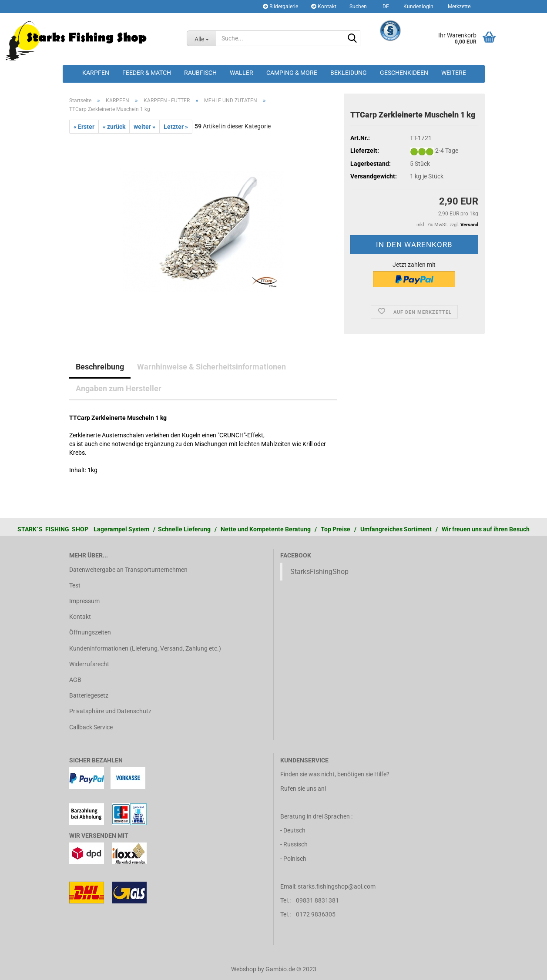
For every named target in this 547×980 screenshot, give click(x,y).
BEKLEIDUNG (349, 73)
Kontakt (324, 7)
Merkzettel (459, 7)
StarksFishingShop (319, 572)
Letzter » (176, 127)
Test (75, 585)
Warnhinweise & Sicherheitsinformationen (211, 367)
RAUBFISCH (200, 73)
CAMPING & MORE (292, 73)
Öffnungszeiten (90, 632)
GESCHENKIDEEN (404, 73)
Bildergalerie (280, 7)
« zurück (114, 127)
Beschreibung (100, 367)
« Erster (84, 127)
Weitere (454, 73)
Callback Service (91, 727)
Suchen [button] (358, 7)
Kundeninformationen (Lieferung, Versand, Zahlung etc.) (145, 648)
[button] (384, 7)
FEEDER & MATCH (147, 73)
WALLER (242, 73)
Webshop (244, 969)
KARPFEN (96, 73)
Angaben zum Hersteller (119, 388)
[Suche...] (201, 38)
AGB (75, 680)
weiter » (144, 127)
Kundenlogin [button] (418, 7)
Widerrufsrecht (89, 664)
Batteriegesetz (89, 695)
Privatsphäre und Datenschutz (110, 711)
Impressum (84, 601)
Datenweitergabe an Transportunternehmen (128, 570)
